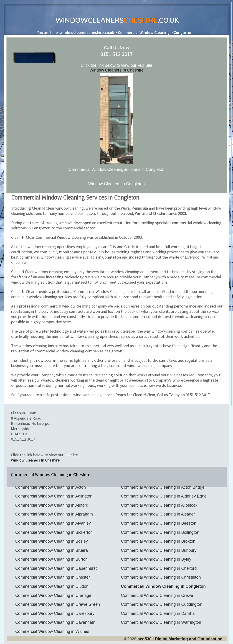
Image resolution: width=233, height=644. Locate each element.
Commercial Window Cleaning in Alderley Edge (164, 496)
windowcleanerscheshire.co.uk (87, 32)
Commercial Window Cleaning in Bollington (160, 532)
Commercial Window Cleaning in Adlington (54, 496)
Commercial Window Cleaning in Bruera (52, 550)
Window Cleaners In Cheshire (116, 70)
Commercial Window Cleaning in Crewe (157, 595)
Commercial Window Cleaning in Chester (53, 577)
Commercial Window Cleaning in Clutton (52, 586)
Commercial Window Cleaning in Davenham (55, 622)
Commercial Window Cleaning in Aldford (52, 505)
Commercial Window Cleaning (144, 32)
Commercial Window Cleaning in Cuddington (161, 604)
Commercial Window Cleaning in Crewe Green (58, 604)
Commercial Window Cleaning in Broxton (158, 541)
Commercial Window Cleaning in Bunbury (159, 550)
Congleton (183, 32)
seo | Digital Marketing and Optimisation (180, 639)
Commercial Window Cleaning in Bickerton (54, 532)
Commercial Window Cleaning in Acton (51, 487)
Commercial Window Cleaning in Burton (51, 559)
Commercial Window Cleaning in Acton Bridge (163, 487)
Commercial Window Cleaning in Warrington (161, 622)
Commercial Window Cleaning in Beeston (158, 523)
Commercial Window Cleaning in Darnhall (159, 613)
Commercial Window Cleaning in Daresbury (55, 613)
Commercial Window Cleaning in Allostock (159, 505)
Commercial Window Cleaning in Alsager (158, 514)
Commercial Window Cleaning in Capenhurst (56, 568)
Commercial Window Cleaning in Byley (156, 559)
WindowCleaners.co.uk (117, 21)
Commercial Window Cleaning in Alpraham (54, 514)
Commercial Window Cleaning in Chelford (159, 568)
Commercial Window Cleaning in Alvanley (53, 523)
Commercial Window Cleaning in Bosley (52, 541)
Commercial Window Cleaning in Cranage (53, 595)
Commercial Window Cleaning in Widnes (52, 631)
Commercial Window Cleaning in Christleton (161, 577)
